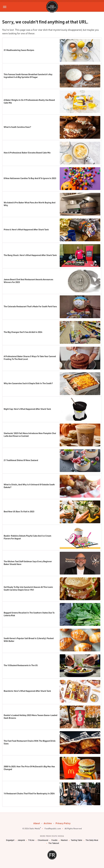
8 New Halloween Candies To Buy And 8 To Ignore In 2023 (30, 178)
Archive (48, 823)
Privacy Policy (63, 823)
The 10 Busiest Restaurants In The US (21, 665)
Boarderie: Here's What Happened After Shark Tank (27, 691)
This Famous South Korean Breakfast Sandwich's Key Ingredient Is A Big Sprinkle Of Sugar (28, 76)
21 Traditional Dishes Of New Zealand (21, 460)
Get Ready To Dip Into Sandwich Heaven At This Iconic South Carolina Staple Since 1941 (28, 588)
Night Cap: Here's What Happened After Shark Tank (27, 409)
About (37, 823)
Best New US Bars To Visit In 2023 (19, 511)
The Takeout (54, 843)
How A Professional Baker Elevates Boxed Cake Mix (27, 153)
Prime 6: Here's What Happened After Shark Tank (26, 229)
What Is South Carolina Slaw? (17, 127)
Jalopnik (21, 840)
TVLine (31, 840)
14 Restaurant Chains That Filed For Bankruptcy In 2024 (29, 793)
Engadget (10, 840)
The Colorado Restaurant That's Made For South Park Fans (30, 306)
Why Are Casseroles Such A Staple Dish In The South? (28, 383)
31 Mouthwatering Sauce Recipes (19, 50)
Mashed (64, 840)
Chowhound (43, 840)
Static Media (35, 828)
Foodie (54, 840)
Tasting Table (77, 840)
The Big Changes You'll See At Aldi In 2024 (23, 332)
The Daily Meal (92, 840)
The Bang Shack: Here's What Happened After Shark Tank (30, 255)
